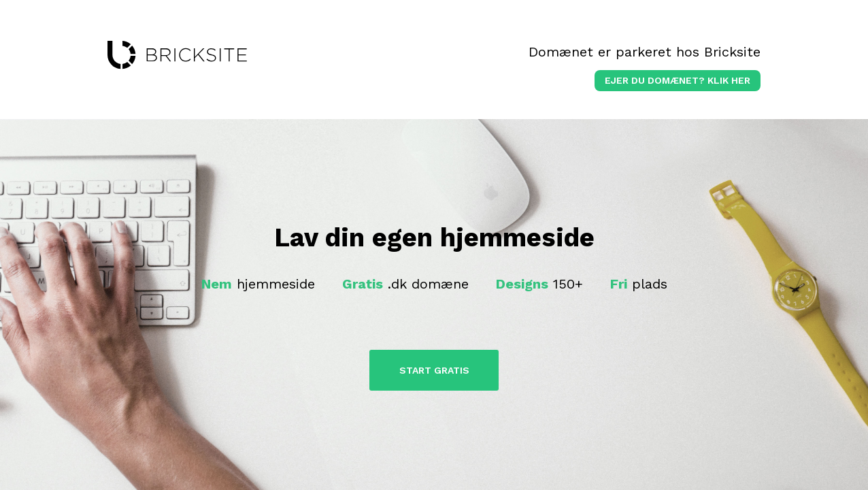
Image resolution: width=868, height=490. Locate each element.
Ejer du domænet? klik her (678, 80)
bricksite (177, 55)
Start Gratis (434, 370)
